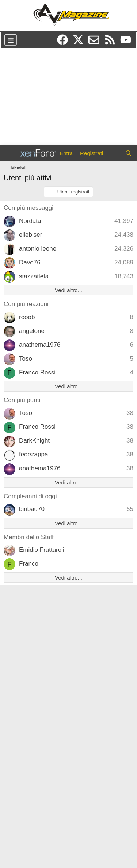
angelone (32, 331)
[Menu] (11, 40)
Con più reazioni (26, 304)
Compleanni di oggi (30, 496)
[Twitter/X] (81, 42)
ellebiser (31, 235)
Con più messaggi (28, 208)
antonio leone (38, 249)
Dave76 (30, 262)
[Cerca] (128, 153)
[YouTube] (128, 42)
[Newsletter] (96, 42)
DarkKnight (34, 441)
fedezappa (33, 454)
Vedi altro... (68, 290)
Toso (26, 359)
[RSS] (112, 42)
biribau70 (32, 509)
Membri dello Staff (29, 537)
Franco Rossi (37, 372)
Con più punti (22, 400)
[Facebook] (65, 42)
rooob (27, 317)
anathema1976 (40, 345)
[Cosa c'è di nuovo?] (114, 153)
